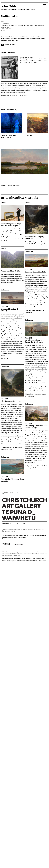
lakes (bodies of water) (29, 37)
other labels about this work (12, 185)
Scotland (4, 9)
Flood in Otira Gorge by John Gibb (35, 237)
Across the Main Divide (10, 271)
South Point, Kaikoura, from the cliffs (13, 479)
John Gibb (8, 6)
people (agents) (34, 39)
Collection (29, 252)
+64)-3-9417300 (22, 537)
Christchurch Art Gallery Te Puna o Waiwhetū (14, 520)
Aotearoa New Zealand (17, 9)
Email (3, 539)
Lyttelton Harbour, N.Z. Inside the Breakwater (37, 340)
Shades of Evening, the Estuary (13, 309)
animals (7, 37)
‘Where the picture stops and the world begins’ (11, 225)
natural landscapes (23, 39)
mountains (14, 39)
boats (20, 37)
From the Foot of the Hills (37, 271)
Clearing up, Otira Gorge (13, 400)
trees (16, 40)
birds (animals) (14, 37)
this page (44, 560)
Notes (3, 203)
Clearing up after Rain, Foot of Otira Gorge (37, 426)
